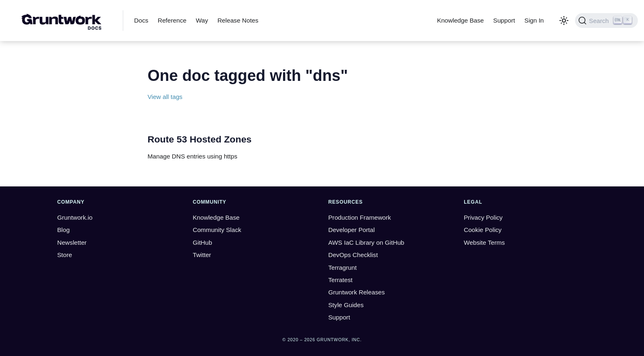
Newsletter (72, 242)
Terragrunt (342, 268)
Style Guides (346, 305)
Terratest (340, 280)
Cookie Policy (483, 230)
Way (202, 20)
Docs (141, 20)
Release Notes (238, 20)
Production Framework (360, 217)
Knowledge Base (460, 20)
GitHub (202, 242)
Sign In (534, 20)
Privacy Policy (483, 217)
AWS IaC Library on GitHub (366, 242)
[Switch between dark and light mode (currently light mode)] (564, 21)
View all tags (165, 97)
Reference (172, 20)
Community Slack (217, 230)
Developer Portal (351, 230)
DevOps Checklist (353, 255)
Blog (63, 230)
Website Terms (484, 242)
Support (504, 20)
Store (64, 255)
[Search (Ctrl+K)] (606, 21)
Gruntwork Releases (356, 292)
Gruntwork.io (75, 217)
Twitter (202, 255)
